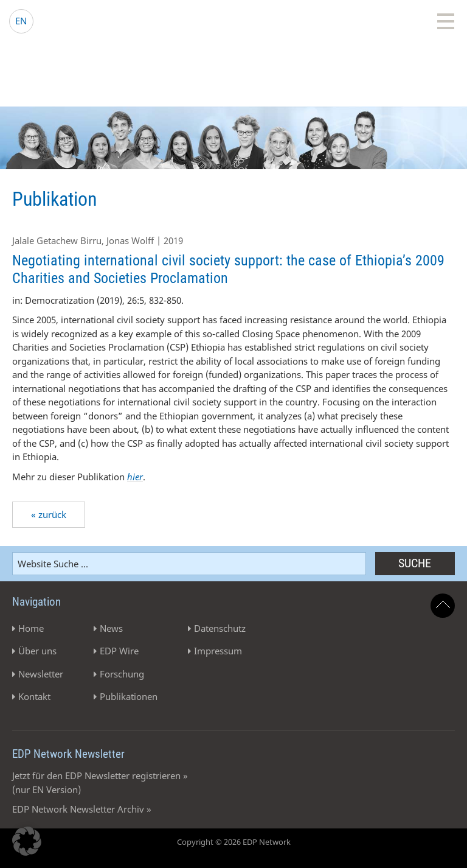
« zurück (49, 514)
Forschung (122, 674)
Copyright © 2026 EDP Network (234, 842)
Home (31, 628)
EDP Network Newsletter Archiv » (82, 809)
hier (135, 477)
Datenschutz (220, 628)
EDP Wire (119, 651)
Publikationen (129, 696)
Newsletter (41, 674)
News (111, 628)
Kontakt (34, 696)
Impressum (218, 651)
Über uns (37, 651)
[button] (27, 841)
